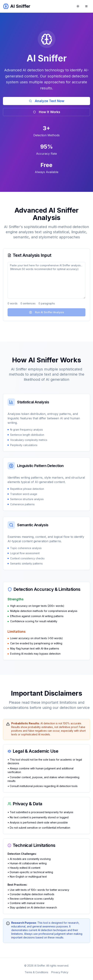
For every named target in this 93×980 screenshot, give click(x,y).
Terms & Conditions (36, 972)
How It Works (47, 112)
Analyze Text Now (47, 101)
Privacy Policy (60, 972)
